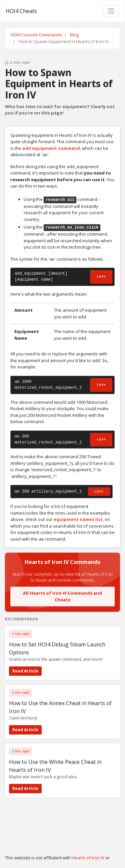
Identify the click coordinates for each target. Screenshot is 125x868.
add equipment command (51, 148)
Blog (74, 35)
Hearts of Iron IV (88, 858)
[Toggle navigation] (111, 11)
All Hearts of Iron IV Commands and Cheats (62, 596)
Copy (101, 276)
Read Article (25, 671)
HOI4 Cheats (21, 11)
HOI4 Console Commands (36, 35)
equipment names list (78, 519)
